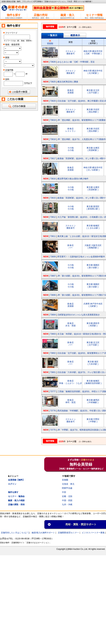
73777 (53, 391)
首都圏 (65, 480)
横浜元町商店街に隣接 (68, 82)
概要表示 (75, 35)
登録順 (50, 42)
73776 (53, 411)
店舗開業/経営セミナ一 (68, 533)
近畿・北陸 (67, 496)
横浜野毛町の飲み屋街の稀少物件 (73, 179)
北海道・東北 (68, 484)
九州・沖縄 (67, 505)
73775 (53, 430)
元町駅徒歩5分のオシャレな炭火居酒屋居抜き (79, 315)
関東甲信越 (67, 488)
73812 (53, 217)
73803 (53, 334)
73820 (53, 101)
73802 (53, 353)
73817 (53, 158)
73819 (53, 120)
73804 (53, 315)
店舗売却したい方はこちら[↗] (15, 533)
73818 (53, 139)
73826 (53, 62)
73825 (53, 82)
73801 (53, 372)
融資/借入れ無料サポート (43, 533)
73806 (53, 295)
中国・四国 (67, 500)
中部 (64, 492)
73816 (53, 179)
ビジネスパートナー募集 (93, 533)
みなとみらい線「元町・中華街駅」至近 (76, 62)
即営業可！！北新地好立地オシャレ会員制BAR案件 (81, 257)
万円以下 (28, 83)
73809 (53, 257)
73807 (53, 276)
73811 (53, 236)
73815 (53, 198)
